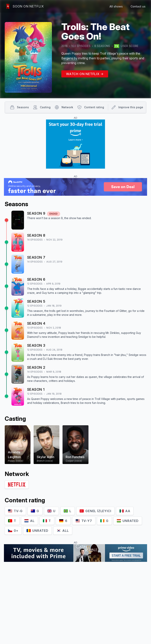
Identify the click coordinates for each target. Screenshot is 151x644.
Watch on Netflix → (85, 74)
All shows (116, 6)
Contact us (138, 6)
